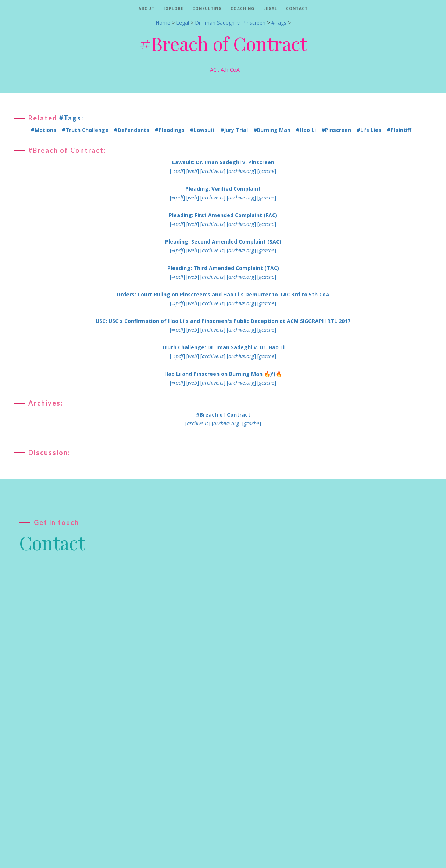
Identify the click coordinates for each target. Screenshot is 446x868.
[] (193, 171)
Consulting (207, 8)
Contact (297, 8)
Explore (173, 8)
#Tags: (71, 118)
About (147, 8)
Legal (270, 8)
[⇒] (177, 171)
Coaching (242, 8)
